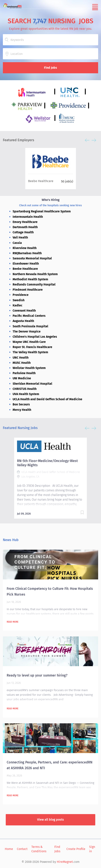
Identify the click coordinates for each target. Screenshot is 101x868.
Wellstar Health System (29, 368)
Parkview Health (24, 373)
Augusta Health (23, 321)
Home (9, 849)
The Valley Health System (30, 352)
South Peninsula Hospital (30, 326)
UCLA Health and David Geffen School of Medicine (47, 399)
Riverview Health (25, 248)
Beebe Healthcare (25, 269)
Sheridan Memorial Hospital (32, 384)
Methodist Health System (30, 279)
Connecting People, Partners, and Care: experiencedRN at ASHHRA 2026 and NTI (50, 765)
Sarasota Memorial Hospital (32, 258)
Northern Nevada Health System (35, 274)
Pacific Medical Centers (29, 316)
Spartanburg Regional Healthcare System (42, 211)
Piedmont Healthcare (28, 290)
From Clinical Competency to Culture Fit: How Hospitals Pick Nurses (50, 592)
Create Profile (76, 849)
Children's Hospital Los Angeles (35, 337)
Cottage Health (23, 232)
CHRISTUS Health (25, 389)
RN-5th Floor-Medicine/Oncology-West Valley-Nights (47, 463)
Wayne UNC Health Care (29, 342)
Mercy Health (22, 410)
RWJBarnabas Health (27, 253)
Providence (21, 295)
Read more (13, 622)
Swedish (19, 300)
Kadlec (18, 305)
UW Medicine (22, 378)
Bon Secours (21, 404)
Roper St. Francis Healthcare (32, 347)
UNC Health (21, 358)
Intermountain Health (28, 217)
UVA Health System (26, 394)
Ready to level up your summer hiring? (37, 675)
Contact (22, 849)
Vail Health (20, 237)
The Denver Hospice (27, 331)
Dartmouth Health (25, 227)
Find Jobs (50, 68)
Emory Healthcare (25, 222)
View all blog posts (50, 820)
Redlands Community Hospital (34, 284)
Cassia (17, 243)
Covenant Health (24, 311)
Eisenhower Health (26, 264)
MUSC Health (22, 363)
